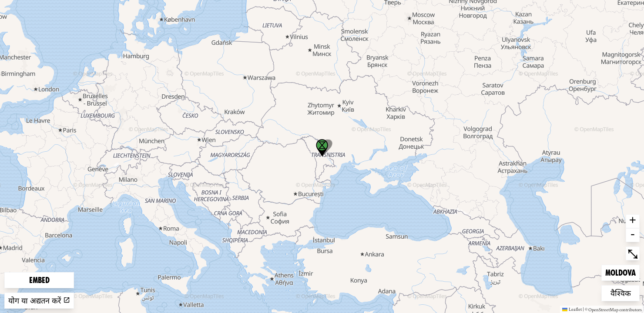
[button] (322, 148)
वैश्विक (624, 292)
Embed (39, 280)
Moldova (620, 272)
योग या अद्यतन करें (39, 301)
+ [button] (633, 221)
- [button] (633, 235)
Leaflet (572, 309)
